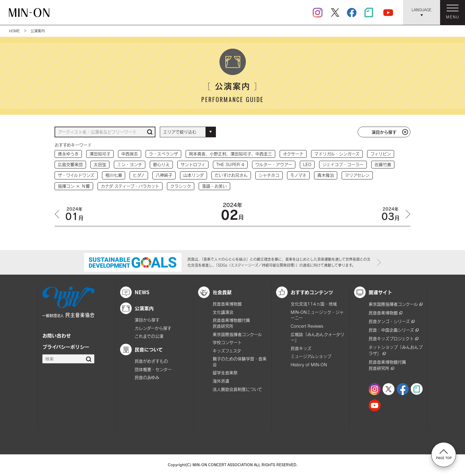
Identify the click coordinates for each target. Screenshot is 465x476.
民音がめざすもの (151, 361)
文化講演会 (223, 312)
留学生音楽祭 (225, 373)
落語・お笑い (214, 186)
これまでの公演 (149, 336)
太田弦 (100, 164)
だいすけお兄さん (231, 175)
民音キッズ (301, 348)
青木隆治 (326, 175)
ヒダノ (139, 175)
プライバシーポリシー (66, 347)
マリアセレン (357, 175)
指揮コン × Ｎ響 (74, 186)
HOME (14, 31)
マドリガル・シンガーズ (337, 154)
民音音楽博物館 (227, 304)
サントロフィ (193, 164)
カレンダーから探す (153, 328)
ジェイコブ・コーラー (343, 164)
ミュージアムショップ (311, 356)
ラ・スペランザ (163, 154)
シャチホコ (269, 175)
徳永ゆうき (68, 154)
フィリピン (381, 154)
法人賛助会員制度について (237, 389)
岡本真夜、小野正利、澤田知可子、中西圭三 (230, 154)
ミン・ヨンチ (130, 164)
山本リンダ (194, 175)
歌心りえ (161, 164)
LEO (307, 164)
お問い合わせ (57, 335)
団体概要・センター (153, 369)
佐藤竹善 (383, 164)
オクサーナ (293, 154)
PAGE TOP (444, 454)
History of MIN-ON (309, 365)
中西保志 (130, 154)
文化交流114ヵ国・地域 (314, 304)
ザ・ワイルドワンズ (76, 175)
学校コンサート (227, 342)
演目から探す (384, 132)
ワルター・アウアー (274, 164)
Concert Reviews (307, 326)
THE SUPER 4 (230, 164)
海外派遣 (221, 381)
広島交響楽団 (70, 164)
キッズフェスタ (227, 351)
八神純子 (164, 175)
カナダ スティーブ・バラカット (130, 186)
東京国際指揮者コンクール (237, 334)
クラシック (181, 186)
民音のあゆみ (147, 377)
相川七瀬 (114, 175)
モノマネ (298, 175)
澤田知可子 (100, 154)
